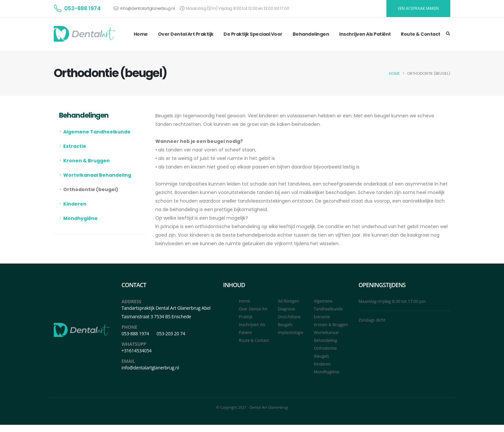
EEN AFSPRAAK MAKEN (418, 8)
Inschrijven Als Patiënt (365, 34)
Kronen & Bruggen (87, 161)
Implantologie (291, 333)
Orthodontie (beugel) (91, 189)
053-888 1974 (82, 8)
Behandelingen (311, 34)
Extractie (75, 146)
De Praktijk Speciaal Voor (253, 34)
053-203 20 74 (171, 334)
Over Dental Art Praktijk (186, 34)
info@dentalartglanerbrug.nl (148, 8)
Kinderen (75, 204)
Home (141, 34)
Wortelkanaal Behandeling (97, 175)
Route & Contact (421, 34)
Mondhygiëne (80, 218)
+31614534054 (137, 351)
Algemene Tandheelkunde (97, 132)
